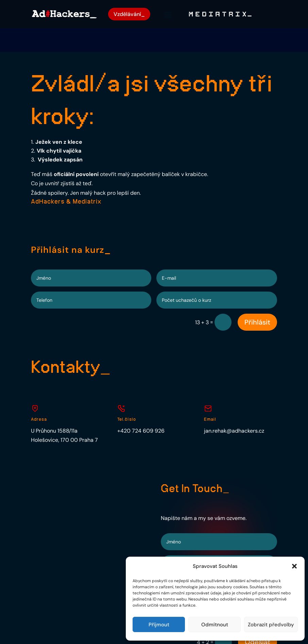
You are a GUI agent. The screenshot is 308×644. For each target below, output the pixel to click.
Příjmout (159, 625)
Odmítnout (215, 625)
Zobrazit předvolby (271, 625)
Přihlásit (257, 299)
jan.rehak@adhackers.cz (234, 407)
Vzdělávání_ (130, 14)
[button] (294, 566)
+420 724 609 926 (141, 407)
